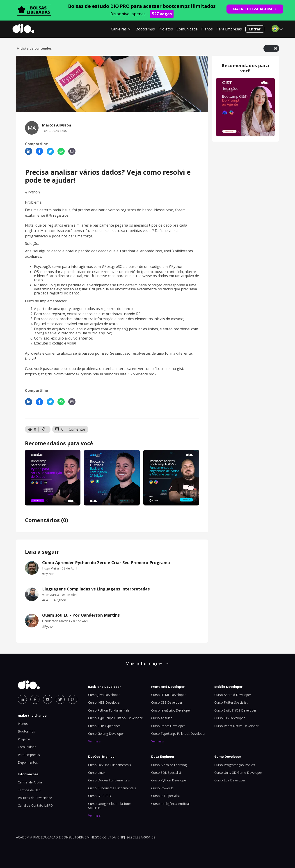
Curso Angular (161, 718)
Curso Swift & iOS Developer (235, 710)
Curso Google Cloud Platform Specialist (110, 806)
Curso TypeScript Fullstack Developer (115, 718)
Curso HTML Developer (168, 695)
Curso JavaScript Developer (171, 710)
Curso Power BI (163, 788)
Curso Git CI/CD (100, 796)
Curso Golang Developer (106, 734)
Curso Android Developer (233, 695)
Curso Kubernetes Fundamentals (112, 788)
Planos (207, 29)
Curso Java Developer (104, 695)
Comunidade (187, 29)
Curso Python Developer (169, 780)
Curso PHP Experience (104, 726)
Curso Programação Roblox (235, 765)
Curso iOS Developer (230, 718)
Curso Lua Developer (230, 780)
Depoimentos (28, 762)
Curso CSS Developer (167, 702)
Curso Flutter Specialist (231, 702)
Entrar (255, 29)
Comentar (77, 429)
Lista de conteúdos (34, 48)
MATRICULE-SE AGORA (255, 9)
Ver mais (94, 741)
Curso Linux (97, 773)
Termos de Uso (29, 790)
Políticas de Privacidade (35, 798)
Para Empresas (229, 29)
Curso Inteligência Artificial (170, 804)
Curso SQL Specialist (166, 773)
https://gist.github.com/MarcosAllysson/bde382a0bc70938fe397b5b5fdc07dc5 (90, 374)
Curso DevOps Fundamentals (110, 765)
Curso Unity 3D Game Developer (238, 773)
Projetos (166, 29)
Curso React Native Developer (236, 726)
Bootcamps (145, 29)
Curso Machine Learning (169, 765)
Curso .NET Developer (104, 702)
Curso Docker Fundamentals (109, 780)
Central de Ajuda (30, 782)
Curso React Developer (168, 726)
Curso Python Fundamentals (109, 710)
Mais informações (148, 663)
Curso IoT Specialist (166, 796)
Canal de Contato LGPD (35, 805)
